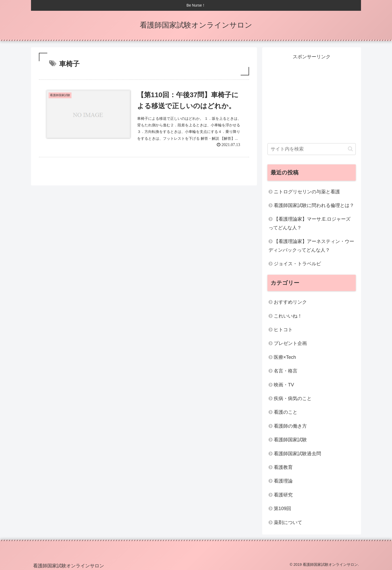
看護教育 (283, 467)
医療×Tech (285, 357)
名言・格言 (286, 371)
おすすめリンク (290, 302)
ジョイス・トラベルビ (297, 264)
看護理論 (283, 481)
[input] (312, 149)
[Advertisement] (312, 98)
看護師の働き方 (290, 426)
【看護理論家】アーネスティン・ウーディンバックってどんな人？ (311, 246)
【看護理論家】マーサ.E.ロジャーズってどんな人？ (310, 223)
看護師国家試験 (290, 440)
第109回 (282, 509)
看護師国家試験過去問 (297, 454)
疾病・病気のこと (293, 398)
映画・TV (284, 385)
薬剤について (288, 522)
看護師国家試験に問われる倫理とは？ (314, 205)
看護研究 (283, 495)
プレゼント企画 (290, 343)
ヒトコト (283, 330)
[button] (350, 149)
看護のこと (286, 412)
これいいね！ (288, 316)
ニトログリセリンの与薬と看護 (307, 192)
